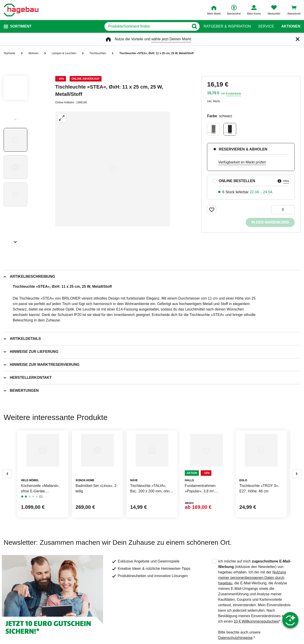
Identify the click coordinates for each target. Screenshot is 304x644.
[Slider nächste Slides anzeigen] (15, 240)
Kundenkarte (233, 94)
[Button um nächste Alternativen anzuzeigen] (297, 492)
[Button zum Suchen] (195, 26)
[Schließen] (298, 39)
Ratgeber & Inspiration (227, 26)
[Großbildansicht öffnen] (113, 169)
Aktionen (291, 26)
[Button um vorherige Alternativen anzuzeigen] (7, 492)
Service (266, 26)
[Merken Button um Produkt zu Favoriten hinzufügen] (212, 210)
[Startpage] (21, 10)
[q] (142, 26)
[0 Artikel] (283, 210)
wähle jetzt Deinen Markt (171, 39)
